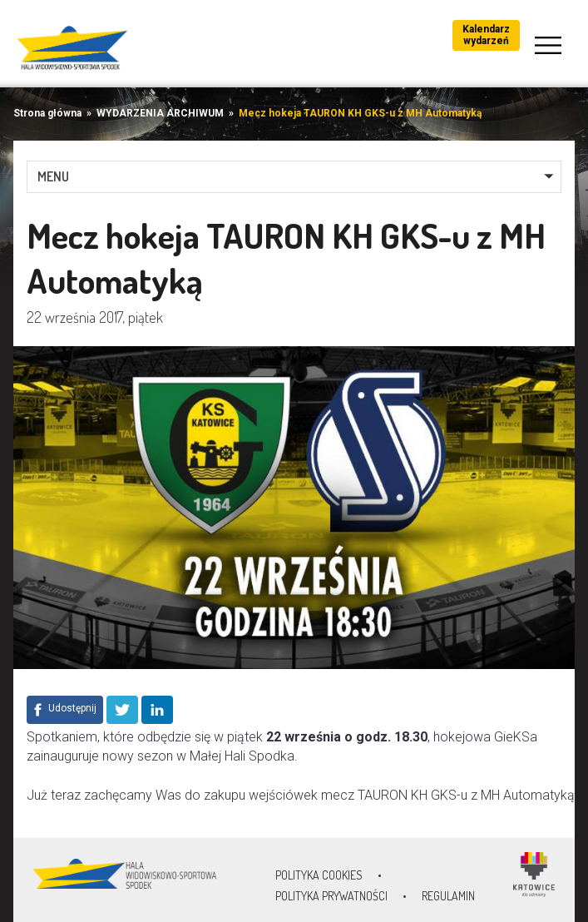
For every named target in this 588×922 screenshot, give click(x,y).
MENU (53, 176)
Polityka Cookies (319, 875)
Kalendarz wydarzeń (486, 35)
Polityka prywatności (331, 896)
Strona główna (47, 113)
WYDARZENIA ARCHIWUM (160, 113)
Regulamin (448, 896)
